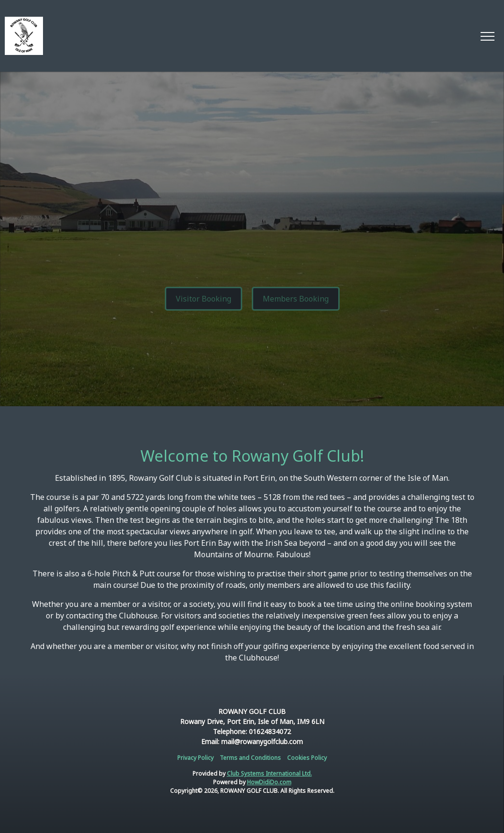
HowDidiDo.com (269, 782)
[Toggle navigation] (487, 36)
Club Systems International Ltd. (269, 773)
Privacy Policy (195, 758)
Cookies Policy (307, 758)
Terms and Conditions (250, 758)
